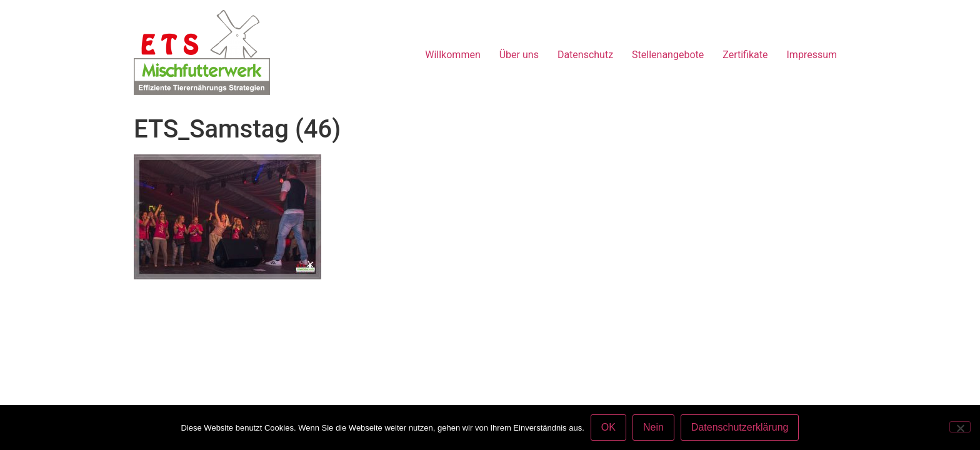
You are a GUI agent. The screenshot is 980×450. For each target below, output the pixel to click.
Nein (653, 427)
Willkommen (452, 55)
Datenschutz (585, 55)
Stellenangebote (668, 55)
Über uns (519, 55)
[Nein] (960, 427)
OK (608, 427)
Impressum (812, 55)
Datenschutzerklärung (740, 427)
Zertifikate (745, 55)
